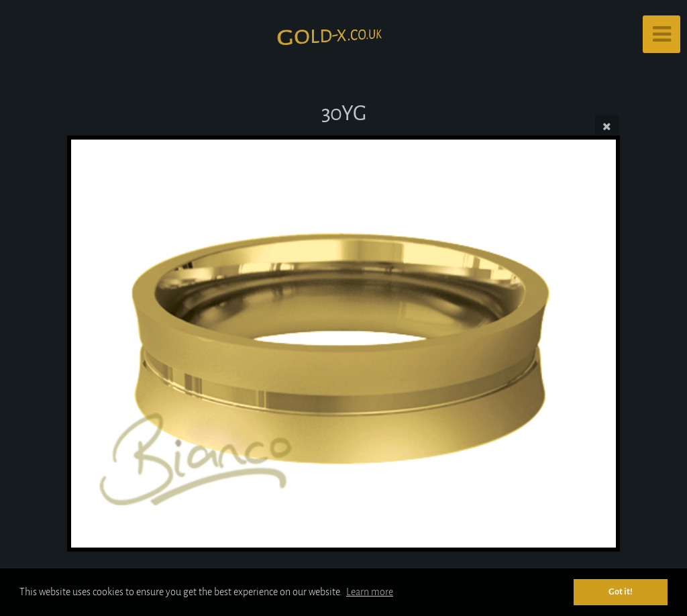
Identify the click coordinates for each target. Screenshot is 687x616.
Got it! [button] (621, 592)
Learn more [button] (370, 592)
